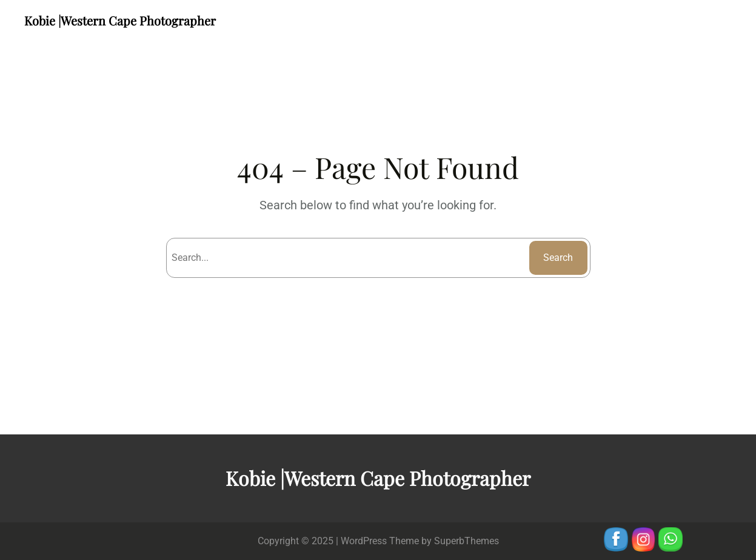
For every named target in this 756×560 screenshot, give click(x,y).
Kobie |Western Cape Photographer (120, 20)
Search (558, 258)
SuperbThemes (467, 541)
